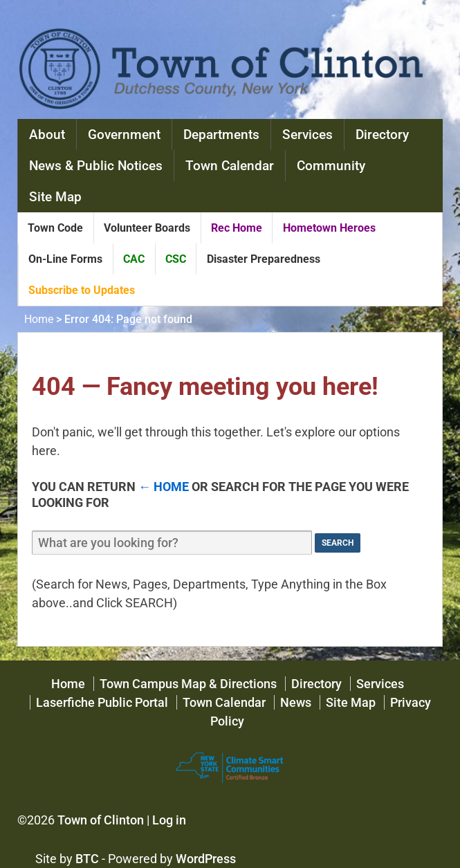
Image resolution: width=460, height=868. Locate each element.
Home (39, 319)
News (296, 702)
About (47, 135)
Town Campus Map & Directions (188, 684)
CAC (134, 259)
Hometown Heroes (329, 228)
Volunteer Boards (147, 228)
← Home (164, 487)
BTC (87, 859)
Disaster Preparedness (264, 259)
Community (331, 166)
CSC (176, 259)
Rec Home (237, 228)
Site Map (55, 197)
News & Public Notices (96, 166)
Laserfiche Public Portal (102, 702)
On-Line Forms (65, 259)
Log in (169, 820)
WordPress (206, 859)
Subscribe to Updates (82, 290)
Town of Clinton (101, 820)
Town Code (55, 228)
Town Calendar (230, 166)
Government (124, 135)
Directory (382, 135)
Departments (221, 135)
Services (307, 135)
